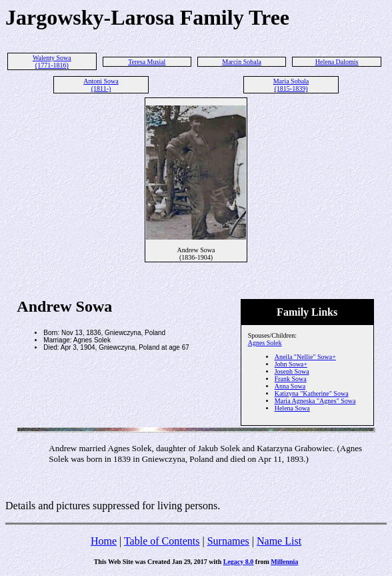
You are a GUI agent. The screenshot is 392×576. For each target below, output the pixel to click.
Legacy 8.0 (239, 562)
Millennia (284, 562)
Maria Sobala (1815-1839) (291, 85)
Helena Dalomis (337, 62)
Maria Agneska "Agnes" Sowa (315, 401)
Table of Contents (162, 541)
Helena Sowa (292, 408)
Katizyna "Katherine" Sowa (312, 393)
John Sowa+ (291, 364)
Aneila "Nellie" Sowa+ (305, 357)
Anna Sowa (290, 386)
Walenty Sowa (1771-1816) (52, 61)
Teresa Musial (147, 62)
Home (104, 541)
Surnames (228, 541)
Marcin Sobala (242, 62)
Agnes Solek (265, 343)
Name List (279, 541)
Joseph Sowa (292, 371)
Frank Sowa (291, 379)
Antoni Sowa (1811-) (101, 85)
